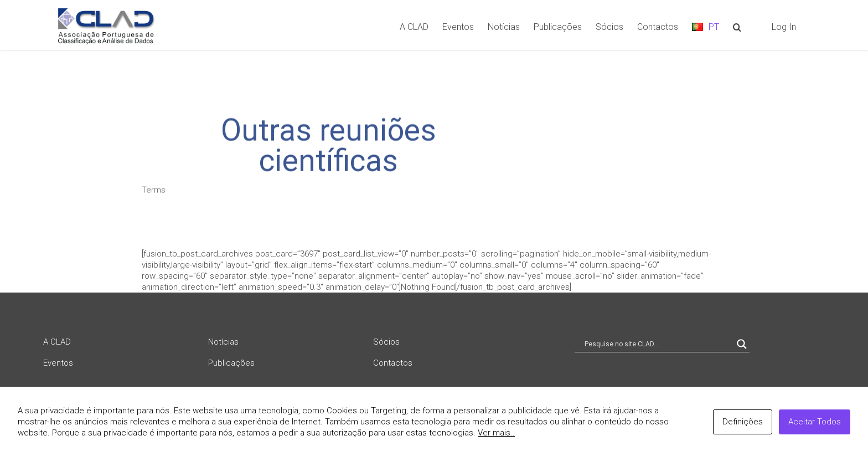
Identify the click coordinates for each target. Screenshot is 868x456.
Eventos (58, 363)
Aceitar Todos (815, 422)
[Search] (737, 26)
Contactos (393, 363)
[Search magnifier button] (742, 344)
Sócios (386, 342)
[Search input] (657, 344)
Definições (743, 422)
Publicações (231, 363)
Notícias (223, 342)
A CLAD (57, 342)
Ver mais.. (496, 433)
